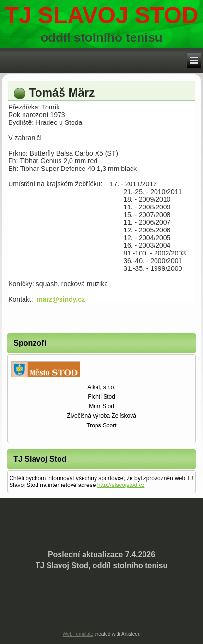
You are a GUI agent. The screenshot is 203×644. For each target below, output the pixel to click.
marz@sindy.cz (61, 299)
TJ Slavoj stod (102, 15)
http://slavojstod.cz (121, 485)
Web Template (78, 634)
